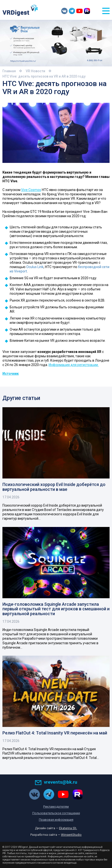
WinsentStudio (71, 835)
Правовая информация (56, 820)
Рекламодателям (56, 807)
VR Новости (35, 71)
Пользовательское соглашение (56, 813)
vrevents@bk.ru (56, 782)
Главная (9, 71)
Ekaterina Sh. (68, 828)
